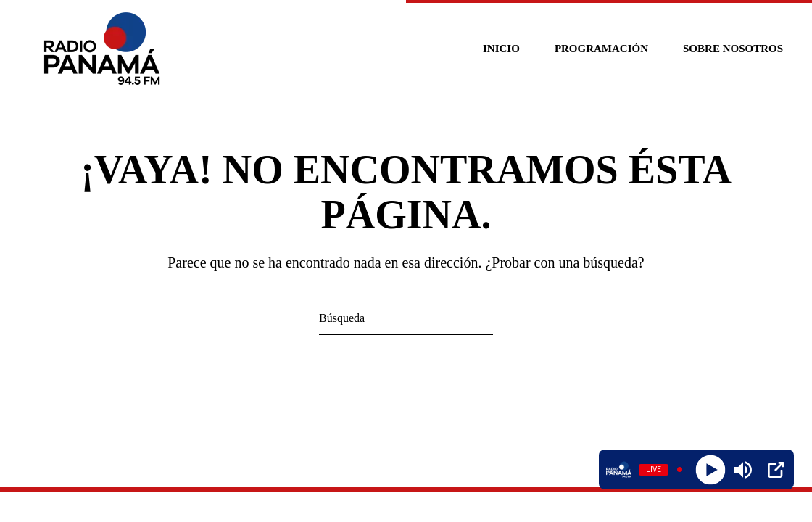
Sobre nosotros (733, 49)
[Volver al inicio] (104, 49)
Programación (601, 49)
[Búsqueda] (406, 319)
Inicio (501, 49)
